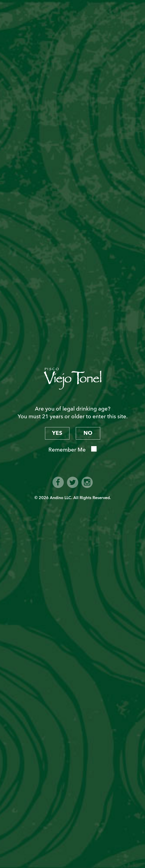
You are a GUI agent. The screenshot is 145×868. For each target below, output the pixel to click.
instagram (87, 482)
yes (57, 433)
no (88, 433)
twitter (73, 482)
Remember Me (67, 450)
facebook (58, 482)
